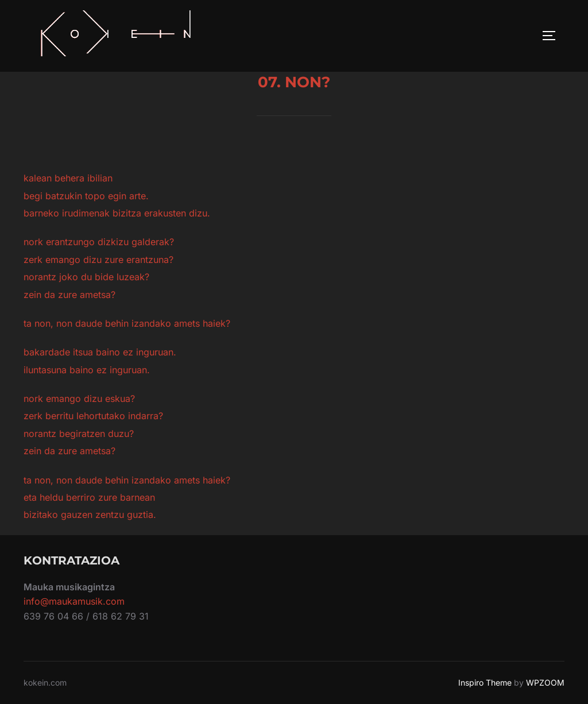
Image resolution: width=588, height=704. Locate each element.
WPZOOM (545, 682)
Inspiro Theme (485, 682)
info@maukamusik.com (74, 601)
